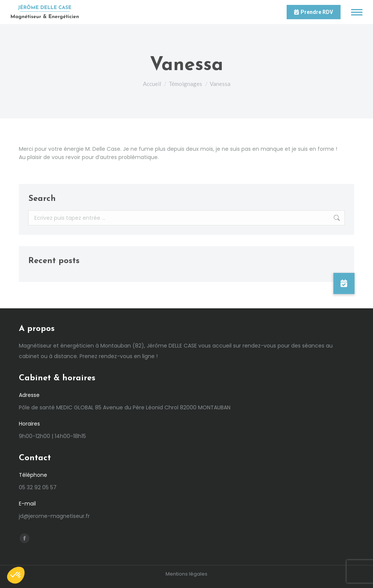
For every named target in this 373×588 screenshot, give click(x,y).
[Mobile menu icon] (357, 12)
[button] (344, 283)
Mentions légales (186, 574)
